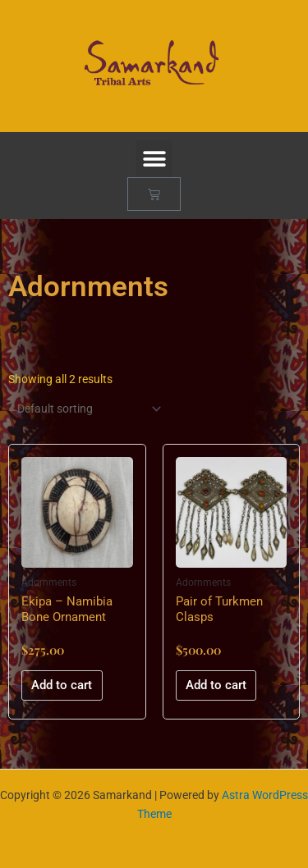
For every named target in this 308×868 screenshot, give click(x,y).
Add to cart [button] (62, 685)
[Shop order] (86, 409)
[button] (154, 159)
